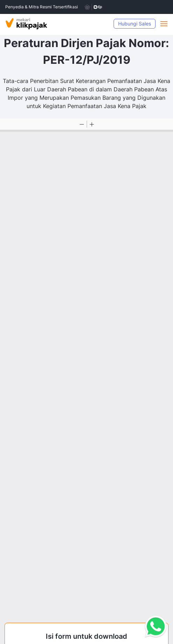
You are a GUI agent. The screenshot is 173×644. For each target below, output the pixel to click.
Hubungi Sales (135, 24)
